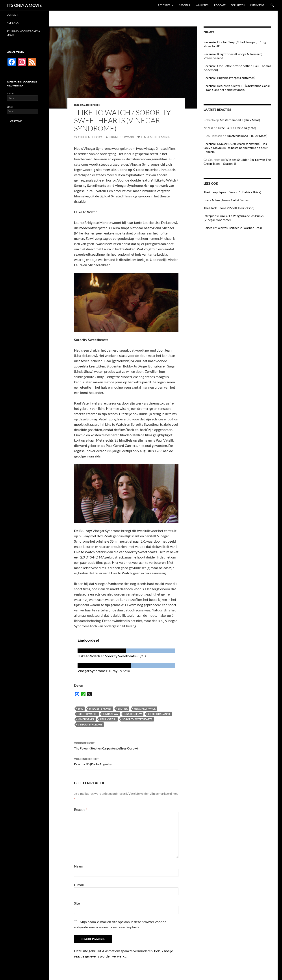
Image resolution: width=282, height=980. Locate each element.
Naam (79, 866)
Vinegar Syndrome (90, 724)
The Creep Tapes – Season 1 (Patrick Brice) (232, 192)
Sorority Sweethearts (137, 719)
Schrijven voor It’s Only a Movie (23, 33)
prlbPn (208, 128)
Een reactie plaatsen (156, 137)
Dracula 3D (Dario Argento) (126, 761)
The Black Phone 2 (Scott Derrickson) (229, 208)
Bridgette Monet (100, 709)
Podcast (220, 5)
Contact (12, 15)
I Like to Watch (87, 714)
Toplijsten (238, 5)
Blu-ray (80, 105)
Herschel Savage (145, 709)
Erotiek (123, 709)
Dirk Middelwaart (121, 137)
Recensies (164, 5)
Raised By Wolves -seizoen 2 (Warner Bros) (233, 228)
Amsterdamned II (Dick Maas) (240, 120)
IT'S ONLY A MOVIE (24, 5)
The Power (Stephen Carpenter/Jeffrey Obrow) (126, 745)
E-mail (79, 885)
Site (77, 903)
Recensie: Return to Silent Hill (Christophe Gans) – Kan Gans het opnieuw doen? (237, 88)
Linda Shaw (111, 714)
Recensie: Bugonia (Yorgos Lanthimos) (229, 78)
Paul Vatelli (108, 719)
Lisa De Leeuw (133, 714)
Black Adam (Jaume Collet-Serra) (226, 200)
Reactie (81, 809)
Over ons (13, 23)
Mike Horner (86, 719)
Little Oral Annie (159, 714)
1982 (80, 709)
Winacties (202, 5)
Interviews (257, 5)
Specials (185, 5)
